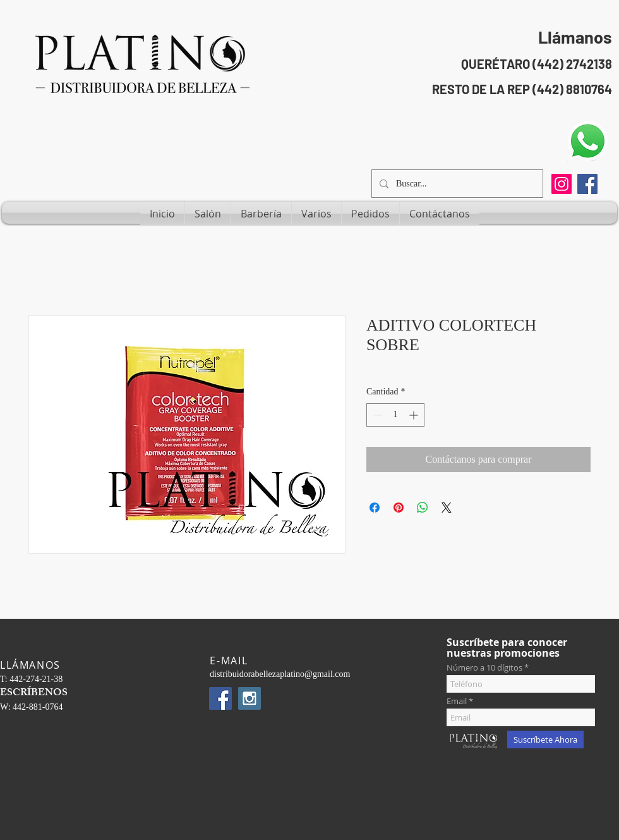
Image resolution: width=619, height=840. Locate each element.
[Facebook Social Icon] (587, 184)
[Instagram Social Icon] (249, 698)
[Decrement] (376, 415)
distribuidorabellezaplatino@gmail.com (280, 674)
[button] (208, 214)
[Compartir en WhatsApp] (423, 508)
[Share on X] (447, 508)
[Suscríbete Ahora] (545, 740)
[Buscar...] (456, 184)
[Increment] (415, 415)
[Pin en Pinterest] (399, 508)
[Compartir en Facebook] (375, 508)
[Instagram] (562, 184)
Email (457, 701)
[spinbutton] (395, 415)
